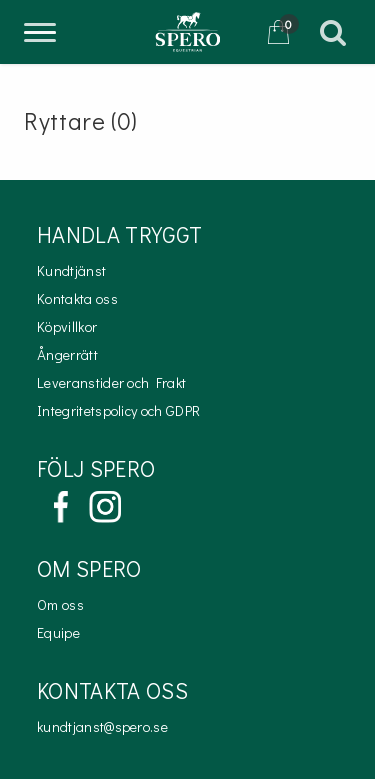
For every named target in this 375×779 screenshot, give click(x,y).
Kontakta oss (77, 298)
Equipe (58, 632)
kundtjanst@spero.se (102, 726)
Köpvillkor (67, 326)
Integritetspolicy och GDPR (118, 410)
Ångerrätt (67, 354)
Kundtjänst (71, 270)
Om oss (60, 604)
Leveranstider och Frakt (111, 382)
